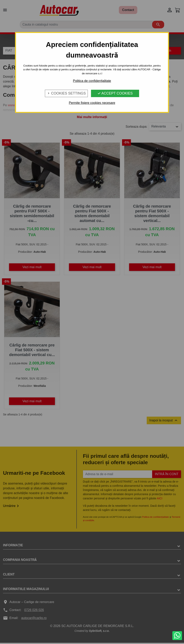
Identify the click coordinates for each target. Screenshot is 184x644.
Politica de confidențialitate (92, 81)
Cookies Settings (66, 93)
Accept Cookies (115, 93)
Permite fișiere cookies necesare (92, 103)
